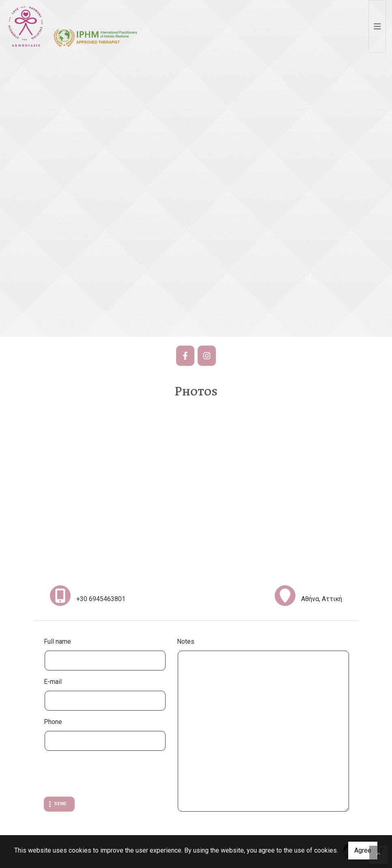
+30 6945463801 (101, 599)
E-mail (53, 682)
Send (60, 804)
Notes (186, 641)
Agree (363, 850)
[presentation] (106, 775)
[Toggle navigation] (377, 26)
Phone (53, 722)
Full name (57, 641)
